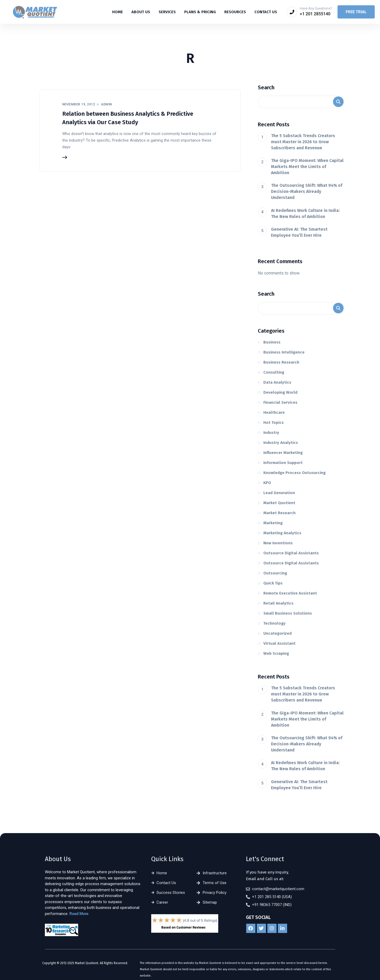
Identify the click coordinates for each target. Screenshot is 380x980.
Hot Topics (274, 422)
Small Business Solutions (288, 613)
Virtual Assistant (279, 643)
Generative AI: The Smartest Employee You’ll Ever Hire (299, 232)
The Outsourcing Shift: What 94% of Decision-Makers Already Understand (307, 191)
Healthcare (274, 412)
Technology (274, 623)
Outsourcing (275, 573)
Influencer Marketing (283, 453)
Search (266, 87)
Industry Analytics (281, 443)
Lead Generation (279, 493)
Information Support (283, 463)
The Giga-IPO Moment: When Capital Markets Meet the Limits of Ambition (307, 167)
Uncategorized (277, 633)
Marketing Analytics (282, 533)
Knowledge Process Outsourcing (294, 473)
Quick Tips (273, 583)
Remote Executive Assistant (290, 593)
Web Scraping (276, 653)
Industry (271, 433)
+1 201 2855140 (315, 14)
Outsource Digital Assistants (291, 553)
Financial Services (280, 402)
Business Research (281, 362)
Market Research (279, 513)
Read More (79, 914)
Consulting (274, 372)
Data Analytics (277, 382)
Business (272, 342)
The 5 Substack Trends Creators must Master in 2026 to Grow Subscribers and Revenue (303, 142)
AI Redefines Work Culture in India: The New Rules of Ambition (305, 213)
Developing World (280, 392)
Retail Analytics (278, 603)
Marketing (273, 523)
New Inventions (278, 543)
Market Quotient (279, 503)
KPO (267, 483)
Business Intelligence (284, 352)
